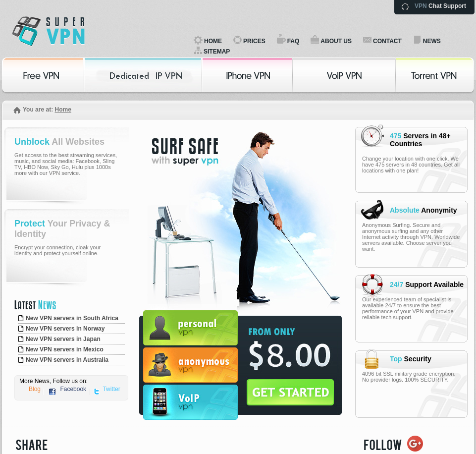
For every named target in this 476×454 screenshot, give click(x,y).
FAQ (293, 41)
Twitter (111, 389)
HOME (213, 41)
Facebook (73, 389)
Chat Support (440, 6)
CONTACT (387, 41)
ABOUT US (336, 41)
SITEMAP (217, 52)
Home (63, 110)
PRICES (254, 41)
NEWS (432, 41)
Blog (35, 389)
